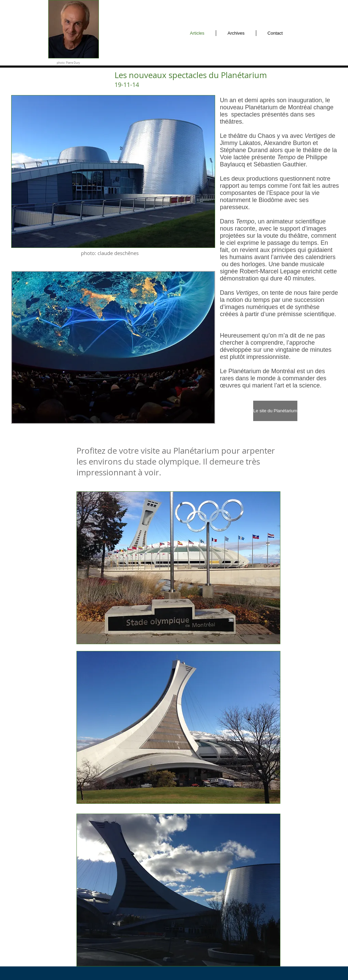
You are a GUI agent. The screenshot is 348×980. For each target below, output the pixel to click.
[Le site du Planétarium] (275, 411)
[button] (113, 347)
